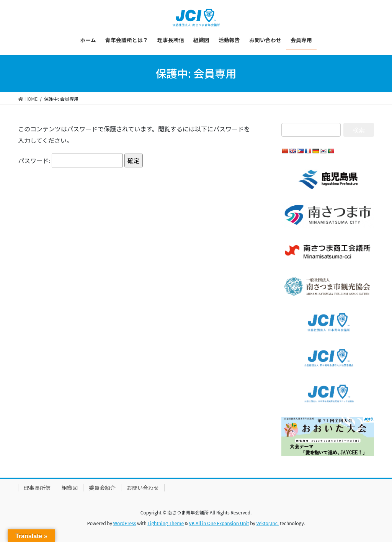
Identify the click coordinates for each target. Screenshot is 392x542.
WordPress (125, 523)
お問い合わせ (143, 488)
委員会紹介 (102, 488)
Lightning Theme (166, 523)
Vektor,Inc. (267, 523)
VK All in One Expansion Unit (219, 523)
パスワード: (70, 160)
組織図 (70, 488)
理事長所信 (37, 488)
